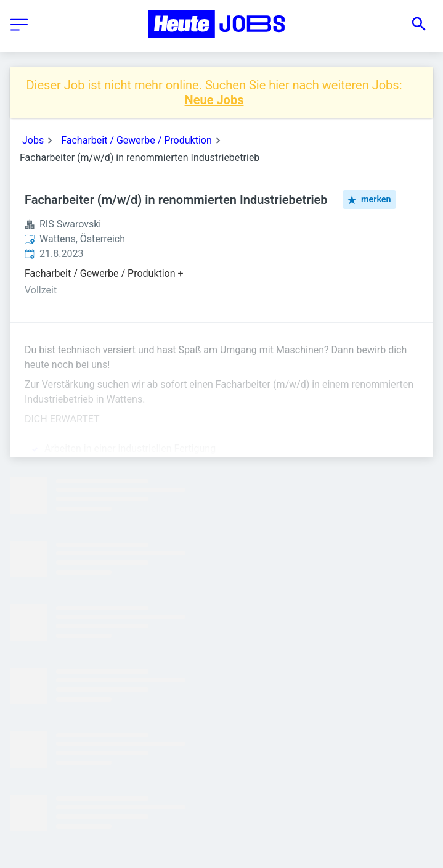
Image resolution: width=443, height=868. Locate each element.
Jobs (33, 140)
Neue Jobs (214, 100)
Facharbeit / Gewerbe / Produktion (136, 140)
